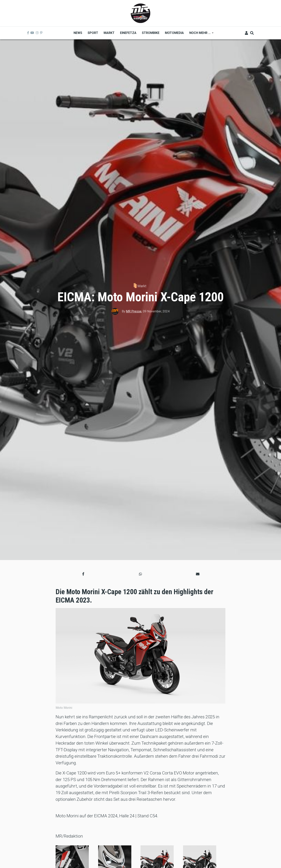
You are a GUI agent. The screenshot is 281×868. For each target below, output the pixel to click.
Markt (142, 286)
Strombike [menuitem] (151, 33)
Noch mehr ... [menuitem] (200, 34)
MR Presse (134, 311)
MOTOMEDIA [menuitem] (174, 33)
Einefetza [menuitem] (128, 33)
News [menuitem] (78, 33)
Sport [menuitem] (93, 33)
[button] (83, 574)
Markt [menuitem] (109, 33)
